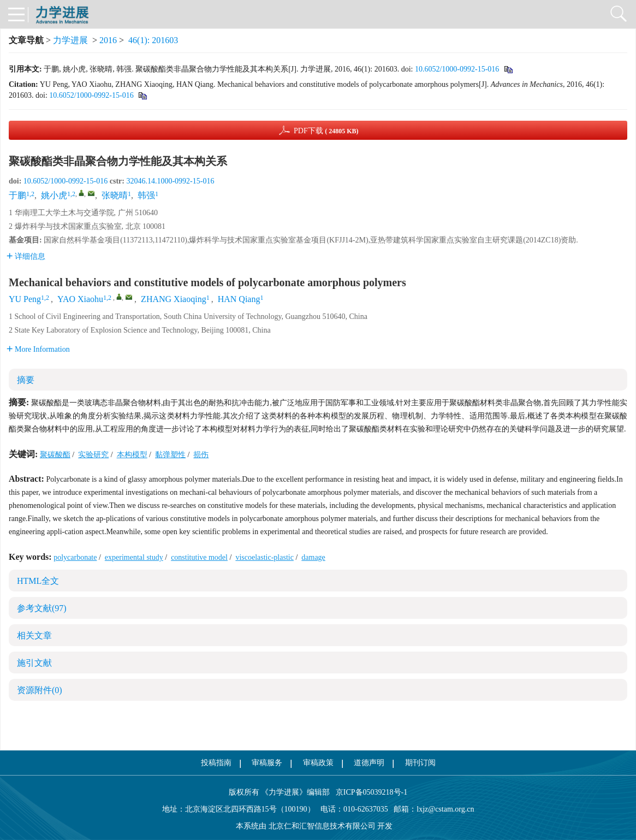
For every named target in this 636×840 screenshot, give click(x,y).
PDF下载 (326, 131)
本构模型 (132, 455)
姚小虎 (54, 195)
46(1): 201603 (153, 40)
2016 (108, 40)
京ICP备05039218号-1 (368, 792)
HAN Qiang (239, 299)
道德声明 (369, 763)
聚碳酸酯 (55, 455)
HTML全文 (38, 581)
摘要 (26, 380)
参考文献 (42, 608)
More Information (38, 349)
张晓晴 (115, 195)
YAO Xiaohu (80, 299)
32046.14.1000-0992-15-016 (170, 181)
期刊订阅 (420, 763)
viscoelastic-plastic (264, 557)
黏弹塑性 (170, 455)
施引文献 (34, 663)
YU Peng (25, 299)
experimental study (134, 557)
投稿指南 (216, 763)
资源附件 (40, 690)
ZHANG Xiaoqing (174, 299)
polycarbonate (75, 557)
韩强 (146, 195)
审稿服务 (267, 763)
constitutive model (199, 557)
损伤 (201, 455)
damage (313, 557)
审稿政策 (318, 763)
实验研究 (93, 455)
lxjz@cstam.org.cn (445, 809)
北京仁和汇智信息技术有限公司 (322, 826)
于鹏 (17, 195)
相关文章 (34, 635)
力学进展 (70, 40)
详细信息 (26, 256)
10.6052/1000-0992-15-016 (457, 69)
